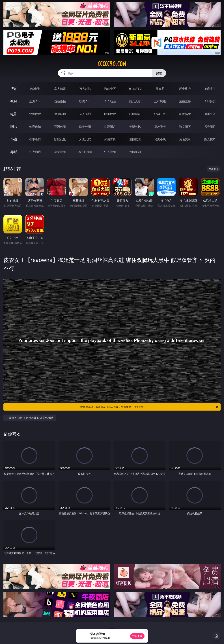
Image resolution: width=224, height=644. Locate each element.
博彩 (14, 89)
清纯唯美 (160, 127)
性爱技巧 (210, 139)
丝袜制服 (160, 101)
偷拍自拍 (60, 114)
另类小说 (160, 139)
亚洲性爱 (35, 114)
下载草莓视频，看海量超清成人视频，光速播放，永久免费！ (148, 407)
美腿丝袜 (135, 127)
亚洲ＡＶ (35, 101)
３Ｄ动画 (110, 101)
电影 (14, 114)
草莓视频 (60, 152)
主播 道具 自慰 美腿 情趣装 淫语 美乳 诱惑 (30, 418)
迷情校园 (135, 139)
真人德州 (60, 89)
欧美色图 (85, 127)
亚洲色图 (60, 127)
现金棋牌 (185, 89)
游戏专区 (110, 89)
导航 (14, 152)
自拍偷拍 (60, 101)
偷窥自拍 (35, 127)
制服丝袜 (135, 114)
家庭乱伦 (60, 139)
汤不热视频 (85, 152)
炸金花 (160, 89)
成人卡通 (85, 114)
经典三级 (160, 114)
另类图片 (210, 127)
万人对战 (85, 89)
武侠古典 (110, 139)
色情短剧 (135, 152)
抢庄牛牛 (210, 89)
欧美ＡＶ (85, 101)
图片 (14, 126)
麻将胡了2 (135, 89)
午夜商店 (35, 152)
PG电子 (35, 89)
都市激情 (35, 139)
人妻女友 (85, 139)
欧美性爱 (110, 114)
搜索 (159, 73)
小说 (14, 139)
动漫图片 (110, 127)
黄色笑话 (185, 139)
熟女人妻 (135, 101)
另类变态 (210, 114)
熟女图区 (185, 127)
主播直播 (185, 101)
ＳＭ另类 (210, 101)
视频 (14, 101)
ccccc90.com (112, 64)
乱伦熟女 (185, 114)
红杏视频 (110, 152)
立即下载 (137, 636)
